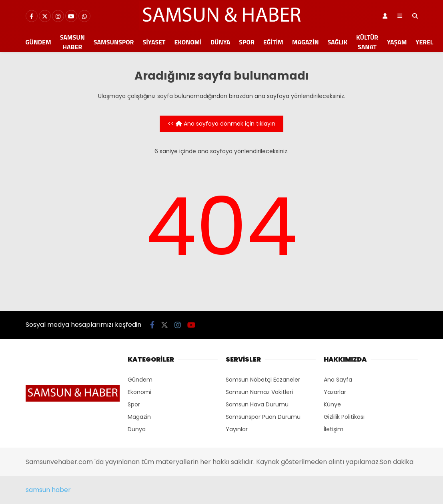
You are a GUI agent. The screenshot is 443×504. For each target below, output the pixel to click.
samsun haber (48, 490)
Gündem (38, 42)
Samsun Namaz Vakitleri (259, 392)
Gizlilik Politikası (344, 417)
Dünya (220, 42)
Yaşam (397, 42)
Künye (332, 404)
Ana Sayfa (338, 380)
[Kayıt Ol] (385, 16)
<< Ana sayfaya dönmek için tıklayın (221, 124)
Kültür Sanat (367, 42)
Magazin (306, 42)
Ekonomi (188, 42)
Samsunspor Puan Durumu (263, 417)
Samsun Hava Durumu (257, 404)
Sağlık (337, 42)
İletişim (334, 429)
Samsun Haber (72, 42)
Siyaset (154, 42)
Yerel (425, 42)
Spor (247, 42)
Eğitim (273, 42)
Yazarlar (335, 392)
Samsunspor (114, 42)
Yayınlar (237, 429)
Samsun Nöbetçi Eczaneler (263, 380)
